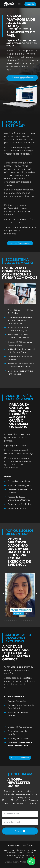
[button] (19, 4)
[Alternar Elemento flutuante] (31, 861)
